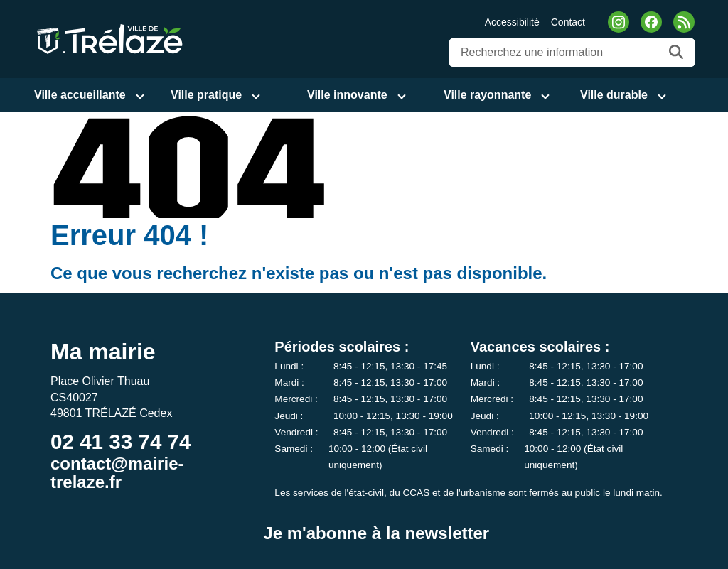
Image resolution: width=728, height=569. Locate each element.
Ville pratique (206, 95)
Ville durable (614, 95)
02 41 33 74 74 (121, 441)
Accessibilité (512, 22)
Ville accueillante (80, 95)
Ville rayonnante (487, 95)
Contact (568, 22)
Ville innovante (347, 95)
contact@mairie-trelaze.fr (117, 473)
